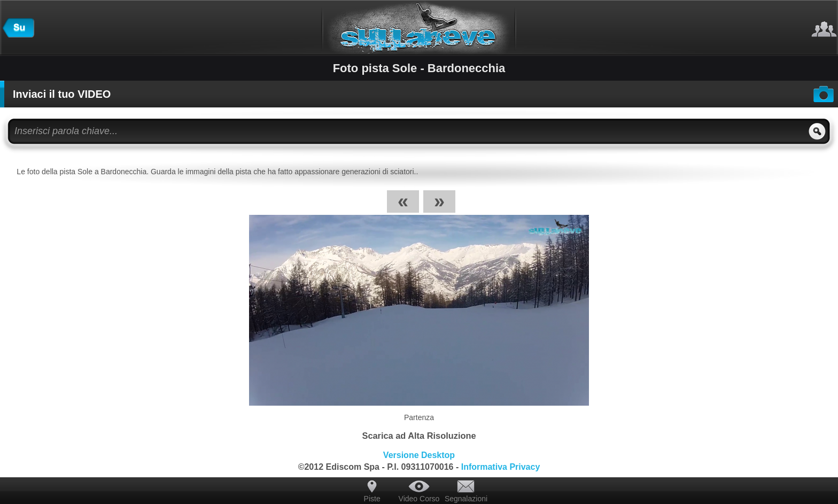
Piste (372, 499)
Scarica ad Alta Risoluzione (419, 436)
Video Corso (419, 499)
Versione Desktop (419, 455)
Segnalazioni (466, 499)
